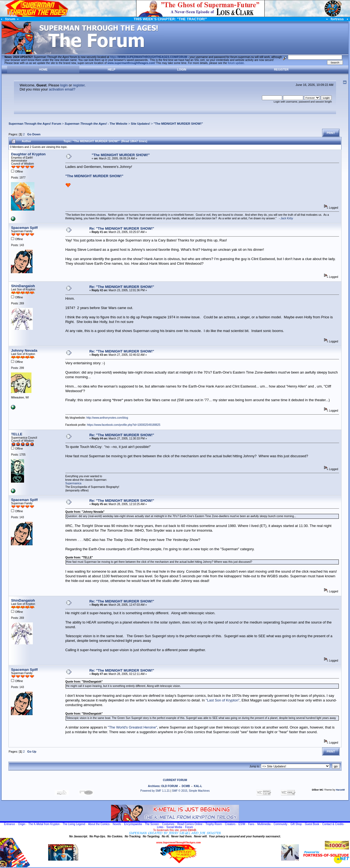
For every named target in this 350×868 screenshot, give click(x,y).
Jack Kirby (287, 218)
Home (43, 70)
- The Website (96, 124)
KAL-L (198, 786)
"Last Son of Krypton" (223, 700)
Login (182, 70)
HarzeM (340, 790)
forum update (236, 63)
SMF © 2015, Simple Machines (191, 791)
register (79, 85)
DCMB (186, 786)
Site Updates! (140, 124)
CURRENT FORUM (175, 780)
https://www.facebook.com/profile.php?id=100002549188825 (124, 425)
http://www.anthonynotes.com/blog (107, 418)
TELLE (17, 434)
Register (281, 70)
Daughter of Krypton (28, 154)
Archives (154, 786)
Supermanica (73, 483)
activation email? (62, 89)
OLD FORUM (169, 786)
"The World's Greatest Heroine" (132, 727)
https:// (148, 57)
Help (112, 70)
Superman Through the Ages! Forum (35, 124)
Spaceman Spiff (24, 228)
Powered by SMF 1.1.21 (155, 791)
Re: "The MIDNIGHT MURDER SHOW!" (122, 228)
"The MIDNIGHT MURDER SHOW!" (178, 124)
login (64, 85)
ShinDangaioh (23, 286)
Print (331, 133)
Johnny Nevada (24, 350)
